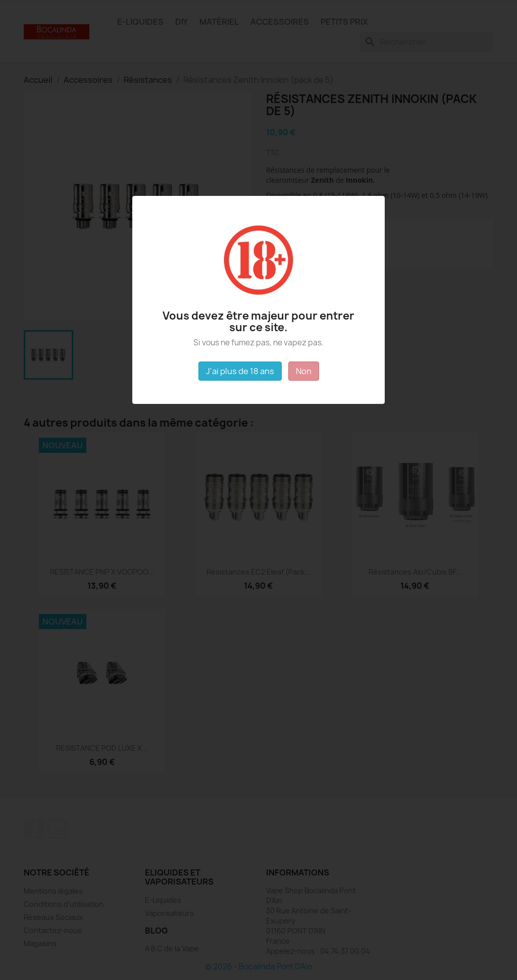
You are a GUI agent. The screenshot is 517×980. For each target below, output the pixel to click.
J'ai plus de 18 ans (240, 371)
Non (304, 371)
